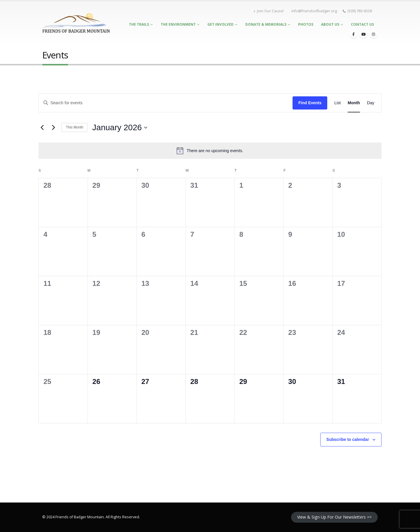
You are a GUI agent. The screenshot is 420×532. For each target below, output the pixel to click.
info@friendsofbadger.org (314, 11)
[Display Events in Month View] (354, 103)
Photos (306, 24)
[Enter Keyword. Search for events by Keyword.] (166, 103)
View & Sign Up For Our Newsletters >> (334, 517)
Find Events (310, 103)
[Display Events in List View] (337, 103)
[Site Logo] (76, 23)
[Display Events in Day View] (371, 103)
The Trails (139, 24)
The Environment (178, 24)
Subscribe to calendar (348, 439)
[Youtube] (363, 34)
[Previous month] (42, 128)
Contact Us (362, 24)
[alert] (210, 151)
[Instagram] (373, 34)
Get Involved (220, 24)
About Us (330, 24)
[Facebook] (353, 34)
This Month (75, 127)
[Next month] (53, 128)
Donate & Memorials (266, 24)
